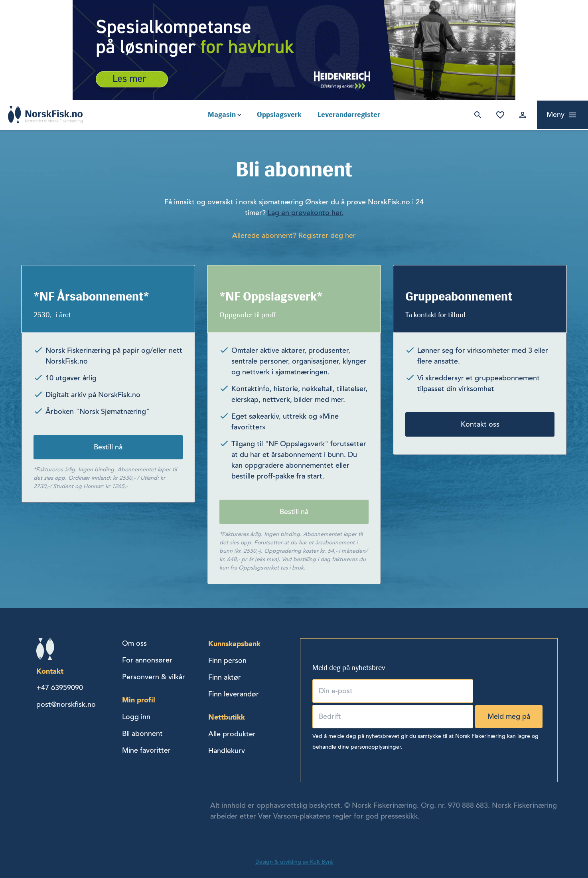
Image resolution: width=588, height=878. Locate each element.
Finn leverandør (234, 694)
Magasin (222, 115)
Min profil (139, 700)
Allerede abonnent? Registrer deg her (294, 235)
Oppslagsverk (279, 115)
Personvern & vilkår (154, 677)
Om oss (134, 643)
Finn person (227, 660)
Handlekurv (227, 751)
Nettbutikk (227, 717)
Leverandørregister (349, 115)
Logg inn (521, 115)
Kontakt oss (480, 424)
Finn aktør (225, 677)
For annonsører (147, 660)
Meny (555, 115)
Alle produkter (232, 734)
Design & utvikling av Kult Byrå (294, 862)
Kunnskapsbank (234, 644)
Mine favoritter (499, 115)
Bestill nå (108, 447)
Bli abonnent (142, 734)
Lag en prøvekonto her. (306, 213)
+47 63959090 (60, 688)
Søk (476, 115)
